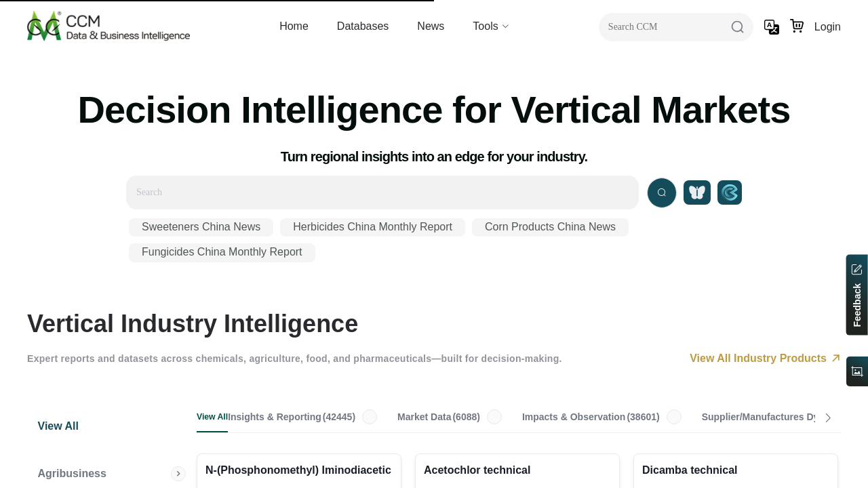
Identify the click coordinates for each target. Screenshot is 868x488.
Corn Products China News (550, 227)
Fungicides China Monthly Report (222, 252)
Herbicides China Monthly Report (373, 227)
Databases (363, 26)
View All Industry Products (765, 358)
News (431, 26)
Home (294, 26)
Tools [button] (491, 26)
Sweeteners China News (201, 227)
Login (828, 27)
